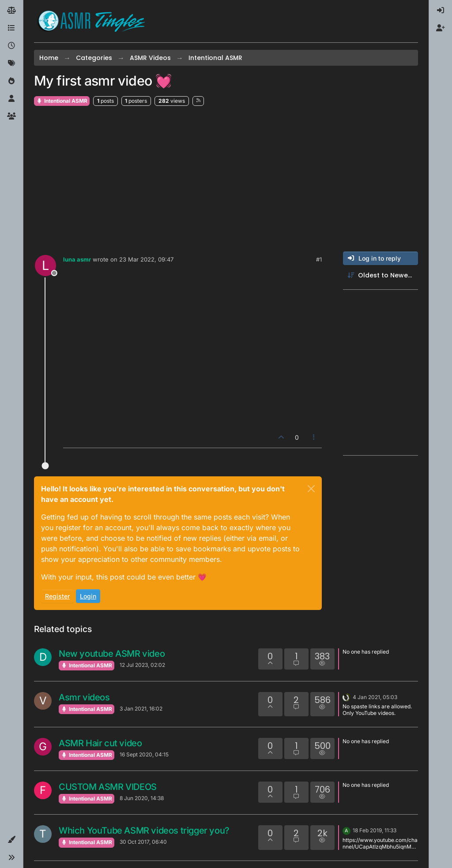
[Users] (11, 99)
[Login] (441, 11)
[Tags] (11, 64)
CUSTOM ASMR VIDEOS (108, 787)
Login (88, 596)
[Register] (441, 28)
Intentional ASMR (62, 101)
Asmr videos (84, 697)
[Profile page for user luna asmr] (45, 266)
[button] (11, 840)
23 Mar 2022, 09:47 (146, 259)
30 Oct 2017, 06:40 (143, 842)
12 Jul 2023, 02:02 (142, 665)
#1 (319, 259)
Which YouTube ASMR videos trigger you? (144, 831)
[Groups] (11, 116)
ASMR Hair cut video (100, 743)
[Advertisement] (226, 179)
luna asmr (77, 259)
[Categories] (11, 28)
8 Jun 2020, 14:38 (142, 798)
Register (57, 596)
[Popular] (11, 81)
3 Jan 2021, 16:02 (141, 709)
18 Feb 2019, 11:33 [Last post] (375, 830)
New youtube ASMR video (112, 654)
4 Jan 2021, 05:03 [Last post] (375, 697)
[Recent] (11, 46)
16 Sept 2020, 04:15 (144, 754)
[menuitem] (441, 11)
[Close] (311, 489)
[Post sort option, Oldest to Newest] (380, 275)
